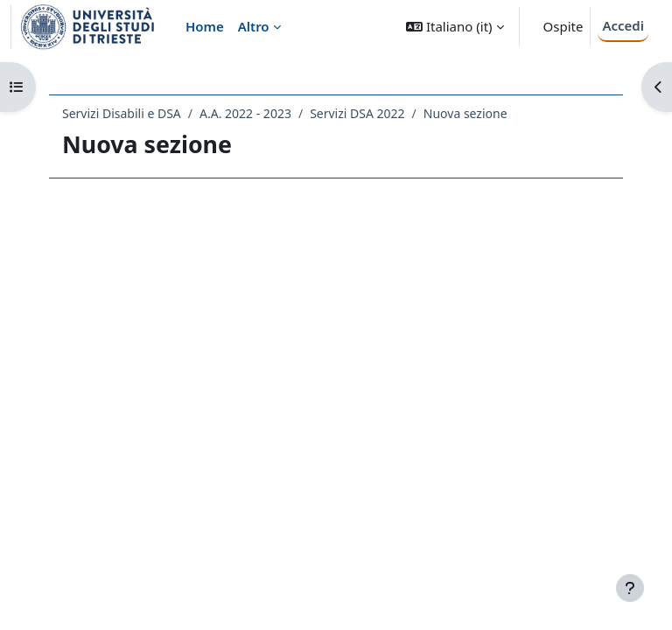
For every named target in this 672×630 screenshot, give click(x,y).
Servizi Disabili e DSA (122, 113)
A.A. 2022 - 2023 (245, 113)
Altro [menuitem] (254, 26)
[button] (455, 27)
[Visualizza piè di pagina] (630, 588)
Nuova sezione (465, 113)
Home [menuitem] (205, 26)
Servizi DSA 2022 (357, 113)
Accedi (623, 25)
